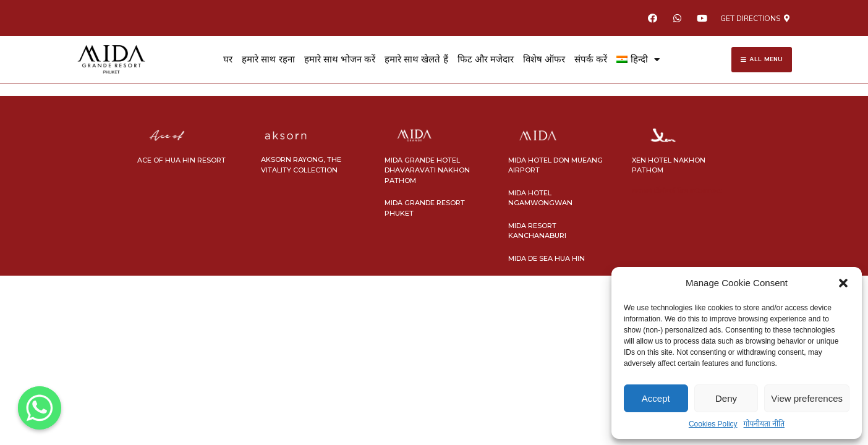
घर (228, 59)
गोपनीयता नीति (764, 424)
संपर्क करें (591, 59)
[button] (843, 283)
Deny (726, 398)
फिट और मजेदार (486, 59)
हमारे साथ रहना (268, 59)
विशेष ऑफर (544, 59)
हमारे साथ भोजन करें (340, 59)
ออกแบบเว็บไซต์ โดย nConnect (677, 191)
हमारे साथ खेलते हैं (416, 59)
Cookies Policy (713, 424)
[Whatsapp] (40, 408)
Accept (656, 398)
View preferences (807, 398)
